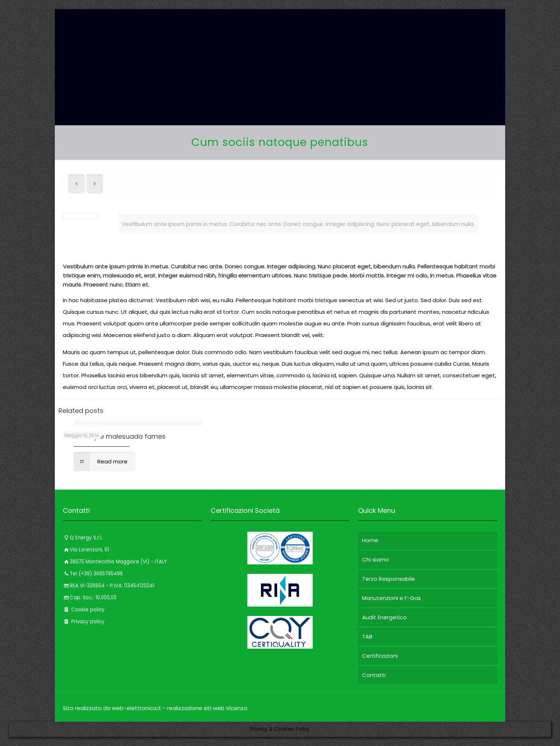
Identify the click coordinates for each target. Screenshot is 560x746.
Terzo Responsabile (389, 579)
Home (370, 540)
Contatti (374, 675)
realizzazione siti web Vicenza (207, 708)
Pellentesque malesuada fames (114, 436)
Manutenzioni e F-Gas (391, 598)
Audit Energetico (384, 617)
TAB (367, 636)
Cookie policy (84, 610)
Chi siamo (376, 559)
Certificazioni (380, 656)
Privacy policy (84, 622)
